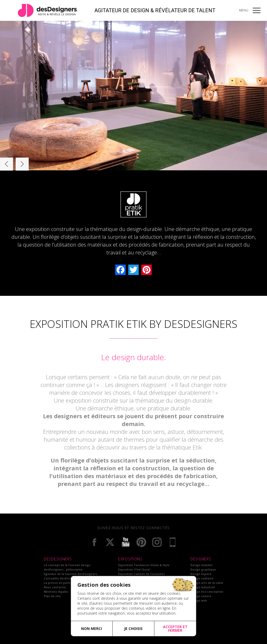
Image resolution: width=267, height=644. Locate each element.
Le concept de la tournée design (67, 565)
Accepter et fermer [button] (175, 629)
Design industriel (203, 587)
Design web (199, 601)
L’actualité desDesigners (62, 578)
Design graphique (203, 570)
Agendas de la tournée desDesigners (71, 574)
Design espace (201, 574)
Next (22, 164)
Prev (7, 164)
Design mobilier (202, 565)
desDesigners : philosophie (63, 570)
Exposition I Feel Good (134, 570)
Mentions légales (56, 592)
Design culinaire (202, 578)
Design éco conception (207, 592)
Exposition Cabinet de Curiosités (141, 574)
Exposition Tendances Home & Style (144, 565)
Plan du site (52, 596)
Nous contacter (55, 587)
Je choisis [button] (133, 629)
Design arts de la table (207, 583)
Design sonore (201, 596)
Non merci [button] (92, 629)
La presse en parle (57, 583)
